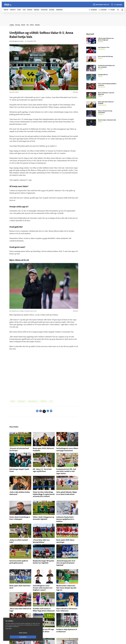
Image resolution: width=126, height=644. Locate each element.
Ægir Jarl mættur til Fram (63, 632)
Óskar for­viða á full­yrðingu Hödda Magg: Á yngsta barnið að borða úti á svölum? (43, 490)
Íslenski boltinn (23, 402)
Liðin (35, 25)
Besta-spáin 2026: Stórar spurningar (66, 531)
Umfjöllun (13, 25)
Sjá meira (44, 636)
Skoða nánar (9, 633)
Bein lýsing (21, 25)
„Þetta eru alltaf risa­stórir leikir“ (18, 531)
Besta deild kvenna (36, 402)
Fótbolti (13, 402)
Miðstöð (29, 25)
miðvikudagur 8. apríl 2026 (102, 5)
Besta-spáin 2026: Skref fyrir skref (19, 571)
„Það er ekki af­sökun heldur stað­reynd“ (20, 488)
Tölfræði (42, 25)
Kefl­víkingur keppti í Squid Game (18, 468)
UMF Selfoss (49, 402)
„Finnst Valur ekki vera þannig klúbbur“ (44, 531)
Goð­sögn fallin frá (103, 75)
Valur (57, 402)
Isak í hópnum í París (104, 48)
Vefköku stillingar (13, 637)
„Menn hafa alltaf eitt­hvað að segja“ (19, 591)
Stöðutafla (50, 25)
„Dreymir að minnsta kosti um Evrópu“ (20, 449)
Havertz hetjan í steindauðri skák (107, 120)
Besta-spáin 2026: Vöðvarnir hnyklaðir (43, 449)
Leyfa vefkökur (33, 637)
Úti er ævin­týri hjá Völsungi (105, 57)
